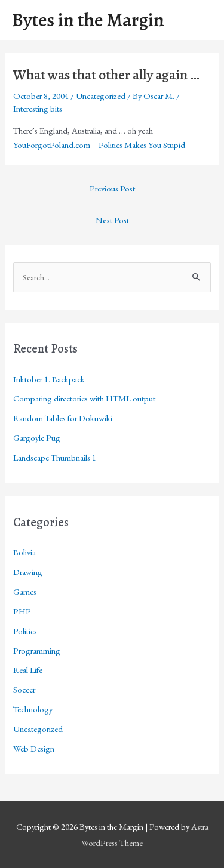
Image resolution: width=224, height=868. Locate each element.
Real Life (28, 670)
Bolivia (24, 552)
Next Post (112, 220)
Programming (37, 651)
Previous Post (112, 188)
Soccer (24, 689)
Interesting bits (38, 108)
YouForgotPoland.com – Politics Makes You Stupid (99, 145)
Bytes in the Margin (88, 20)
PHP (22, 611)
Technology (33, 709)
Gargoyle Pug (37, 438)
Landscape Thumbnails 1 (55, 457)
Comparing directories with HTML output (84, 398)
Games (25, 591)
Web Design (34, 748)
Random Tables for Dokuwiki (63, 418)
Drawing (28, 572)
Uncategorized (101, 96)
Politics (25, 631)
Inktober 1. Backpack (49, 379)
